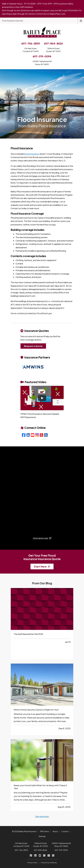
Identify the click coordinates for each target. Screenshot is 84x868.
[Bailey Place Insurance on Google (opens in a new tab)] (53, 855)
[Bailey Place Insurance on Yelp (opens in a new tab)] (49, 855)
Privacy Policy (32, 863)
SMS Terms (45, 831)
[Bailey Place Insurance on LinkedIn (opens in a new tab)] (35, 855)
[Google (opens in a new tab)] (46, 435)
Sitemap (42, 836)
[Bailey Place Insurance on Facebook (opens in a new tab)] (31, 855)
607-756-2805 (21, 850)
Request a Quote (33, 346)
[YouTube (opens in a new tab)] (33, 435)
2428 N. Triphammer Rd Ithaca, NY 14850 (61, 845)
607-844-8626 (41, 850)
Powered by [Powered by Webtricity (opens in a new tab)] (49, 863)
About (55, 831)
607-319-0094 (61, 850)
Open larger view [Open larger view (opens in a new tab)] (42, 538)
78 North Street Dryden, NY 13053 (41, 845)
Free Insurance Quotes (13, 21)
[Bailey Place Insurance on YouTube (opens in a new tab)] (40, 855)
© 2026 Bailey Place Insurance (24, 831)
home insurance (32, 154)
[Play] (42, 398)
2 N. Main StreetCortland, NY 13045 (31, 50)
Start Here (42, 566)
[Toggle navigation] (81, 20)
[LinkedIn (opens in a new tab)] (28, 435)
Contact (65, 831)
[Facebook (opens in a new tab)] (24, 435)
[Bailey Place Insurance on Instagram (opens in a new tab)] (44, 855)
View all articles (42, 816)
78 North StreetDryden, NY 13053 (53, 50)
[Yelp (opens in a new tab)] (41, 435)
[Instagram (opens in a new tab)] (37, 435)
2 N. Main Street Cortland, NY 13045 (21, 845)
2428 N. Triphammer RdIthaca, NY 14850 (42, 63)
